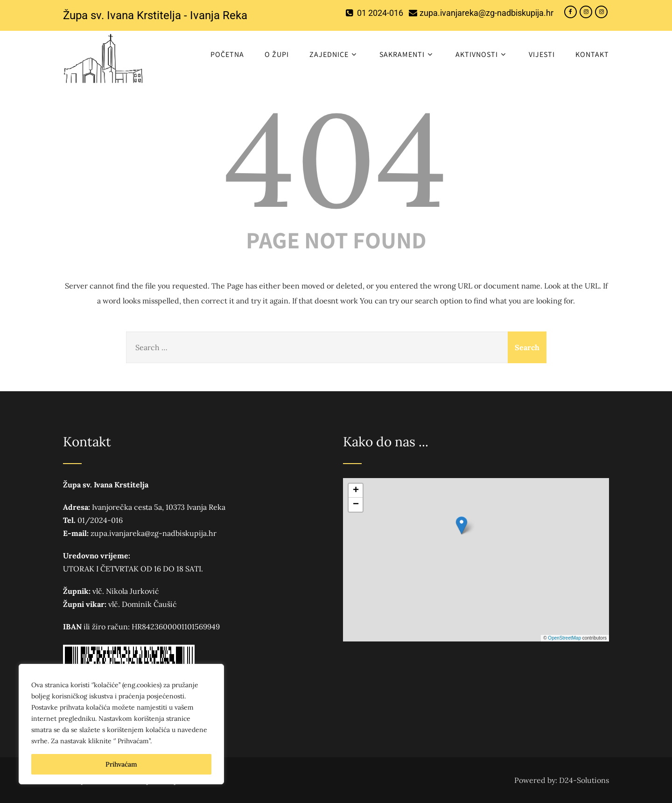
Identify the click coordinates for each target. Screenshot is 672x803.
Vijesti (542, 54)
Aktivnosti (482, 54)
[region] (121, 724)
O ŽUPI (277, 54)
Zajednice (334, 54)
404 (336, 159)
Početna (227, 54)
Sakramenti (407, 54)
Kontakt (592, 54)
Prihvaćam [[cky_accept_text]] (121, 764)
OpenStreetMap (564, 638)
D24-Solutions (584, 780)
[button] (462, 525)
